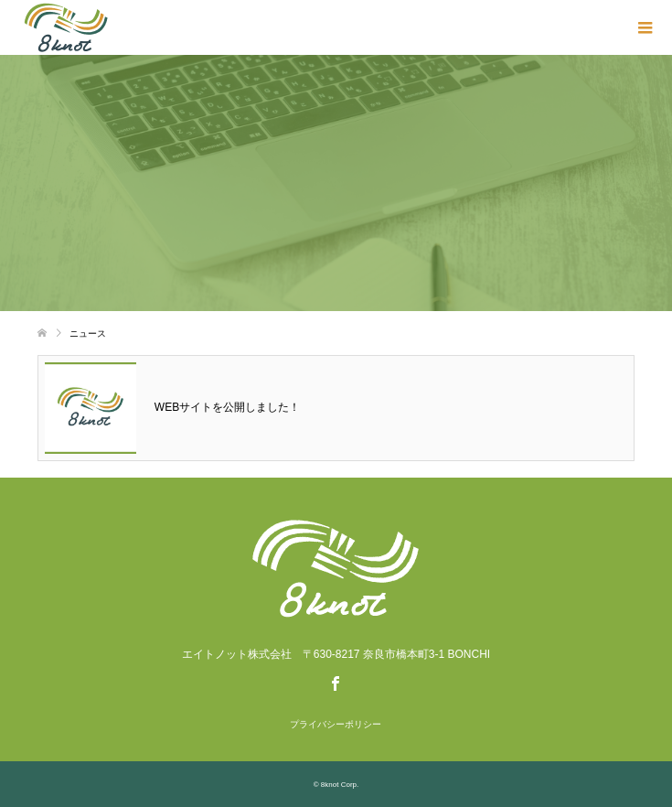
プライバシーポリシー (336, 724)
